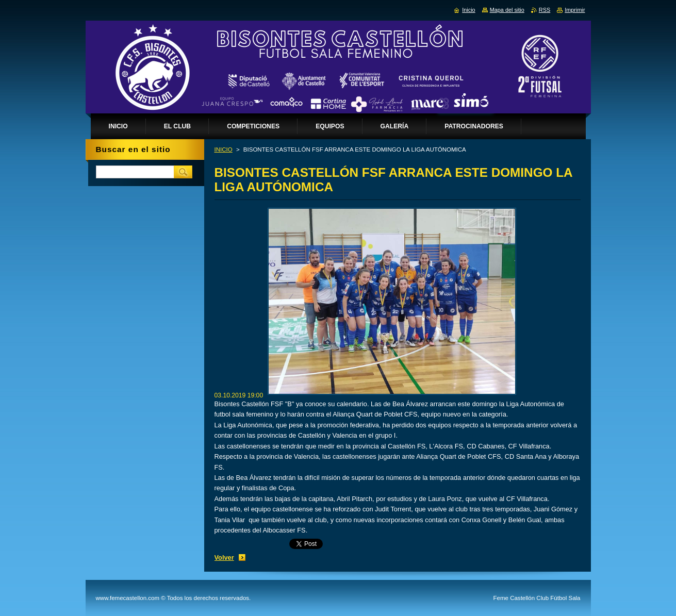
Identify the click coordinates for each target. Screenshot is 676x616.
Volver (224, 557)
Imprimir (575, 10)
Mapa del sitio (507, 10)
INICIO (224, 149)
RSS (545, 10)
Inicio (468, 10)
